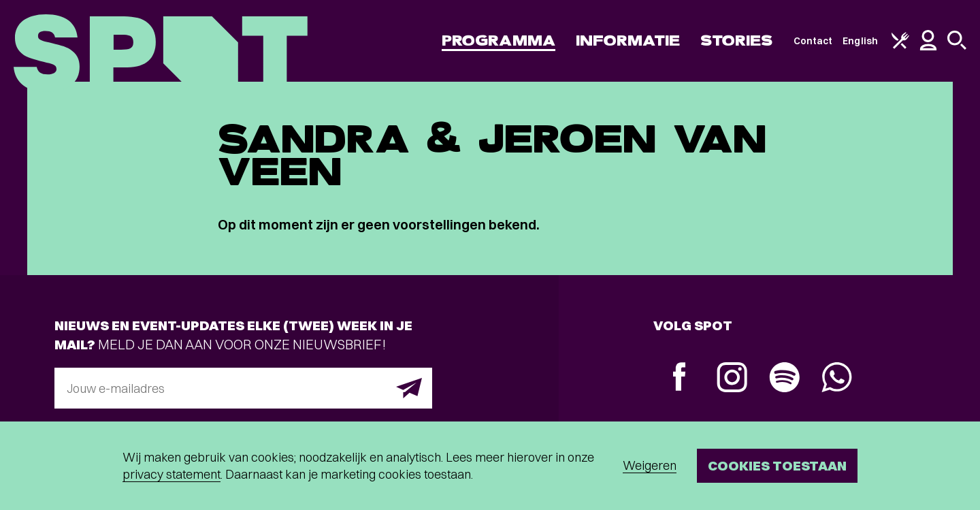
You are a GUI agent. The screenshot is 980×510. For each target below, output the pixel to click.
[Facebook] (680, 378)
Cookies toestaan (777, 465)
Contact (813, 41)
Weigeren (650, 465)
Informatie (628, 41)
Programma (499, 41)
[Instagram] (732, 379)
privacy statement (171, 474)
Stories (737, 41)
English (860, 41)
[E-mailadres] (243, 388)
